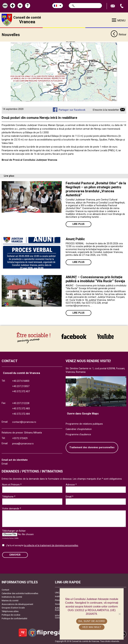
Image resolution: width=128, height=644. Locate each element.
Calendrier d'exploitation (79, 429)
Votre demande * (12, 508)
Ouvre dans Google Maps (83, 413)
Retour (118, 35)
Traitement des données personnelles (92, 447)
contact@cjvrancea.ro (24, 422)
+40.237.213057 (21, 386)
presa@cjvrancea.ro (23, 443)
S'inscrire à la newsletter (106, 110)
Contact (5, 590)
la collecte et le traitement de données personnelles (51, 545)
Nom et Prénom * (12, 484)
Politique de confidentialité (14, 618)
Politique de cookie (11, 615)
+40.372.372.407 (21, 391)
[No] (119, 614)
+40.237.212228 (21, 403)
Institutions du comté (12, 597)
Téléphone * (9, 496)
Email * (69, 496)
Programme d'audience (78, 434)
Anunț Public (75, 239)
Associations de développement (17, 604)
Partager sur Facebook (72, 110)
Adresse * (71, 484)
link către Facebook (74, 336)
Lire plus (78, 224)
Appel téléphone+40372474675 (122, 6)
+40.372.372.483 (21, 408)
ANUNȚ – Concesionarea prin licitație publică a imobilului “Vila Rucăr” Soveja (95, 279)
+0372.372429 (20, 438)
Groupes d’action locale (13, 608)
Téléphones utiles (10, 611)
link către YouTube (105, 336)
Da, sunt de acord (92, 621)
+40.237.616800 (21, 381)
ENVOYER (15, 555)
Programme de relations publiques (84, 424)
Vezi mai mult (92, 627)
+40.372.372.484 (21, 414)
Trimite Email (113, 6)
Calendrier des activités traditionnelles (20, 593)
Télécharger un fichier (14, 531)
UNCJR (58, 592)
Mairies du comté (10, 600)
